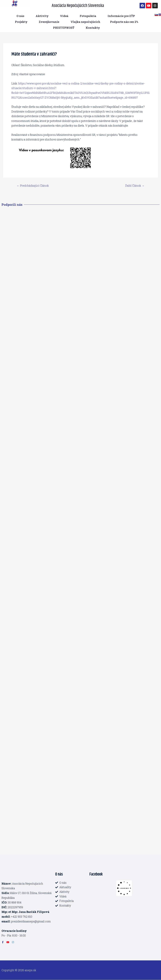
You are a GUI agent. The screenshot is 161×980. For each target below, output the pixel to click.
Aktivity (42, 16)
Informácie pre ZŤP (121, 16)
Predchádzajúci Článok (33, 186)
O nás (20, 16)
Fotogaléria (88, 16)
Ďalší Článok (134, 186)
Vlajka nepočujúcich (85, 22)
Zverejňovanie (49, 22)
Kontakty (93, 28)
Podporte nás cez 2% (124, 22)
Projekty (21, 22)
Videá (64, 16)
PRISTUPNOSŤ (64, 28)
